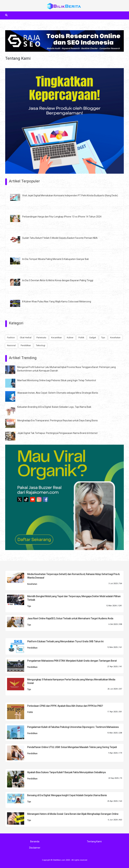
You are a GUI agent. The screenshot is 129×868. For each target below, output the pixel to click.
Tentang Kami (94, 841)
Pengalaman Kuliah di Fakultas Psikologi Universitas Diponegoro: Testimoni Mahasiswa (73, 727)
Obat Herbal (26, 338)
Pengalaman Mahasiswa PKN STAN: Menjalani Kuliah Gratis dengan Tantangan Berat (72, 661)
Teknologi (41, 345)
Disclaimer (35, 848)
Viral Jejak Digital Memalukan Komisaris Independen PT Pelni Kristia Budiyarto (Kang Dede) (70, 195)
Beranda (35, 841)
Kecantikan (57, 338)
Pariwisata (41, 338)
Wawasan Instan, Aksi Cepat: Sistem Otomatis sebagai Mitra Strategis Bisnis (58, 393)
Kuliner (70, 338)
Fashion (11, 338)
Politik (81, 338)
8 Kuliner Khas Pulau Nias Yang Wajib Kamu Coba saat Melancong (57, 302)
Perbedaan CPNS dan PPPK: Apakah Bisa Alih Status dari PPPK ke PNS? (65, 706)
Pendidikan (26, 345)
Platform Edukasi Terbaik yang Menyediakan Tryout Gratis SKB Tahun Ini (65, 641)
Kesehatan (115, 338)
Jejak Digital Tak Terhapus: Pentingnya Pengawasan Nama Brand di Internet (57, 433)
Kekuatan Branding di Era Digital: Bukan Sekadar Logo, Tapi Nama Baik (54, 407)
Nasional (11, 345)
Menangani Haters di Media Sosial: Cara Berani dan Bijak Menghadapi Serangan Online (73, 814)
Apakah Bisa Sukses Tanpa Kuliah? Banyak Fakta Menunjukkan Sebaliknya (66, 772)
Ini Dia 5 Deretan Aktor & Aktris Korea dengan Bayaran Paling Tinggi (58, 280)
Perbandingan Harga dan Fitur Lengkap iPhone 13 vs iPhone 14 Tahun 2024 (62, 217)
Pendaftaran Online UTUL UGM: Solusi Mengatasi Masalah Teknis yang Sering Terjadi (72, 747)
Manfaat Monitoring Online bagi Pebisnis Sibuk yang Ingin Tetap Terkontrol (57, 380)
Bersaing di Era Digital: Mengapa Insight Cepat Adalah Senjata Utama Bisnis (67, 795)
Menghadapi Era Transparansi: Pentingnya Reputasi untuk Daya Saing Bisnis (58, 420)
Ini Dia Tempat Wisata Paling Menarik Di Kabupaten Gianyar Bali (55, 259)
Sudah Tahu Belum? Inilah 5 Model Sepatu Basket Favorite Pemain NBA (60, 238)
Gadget (93, 338)
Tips (103, 338)
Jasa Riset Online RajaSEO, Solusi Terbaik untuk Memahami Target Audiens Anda (70, 618)
